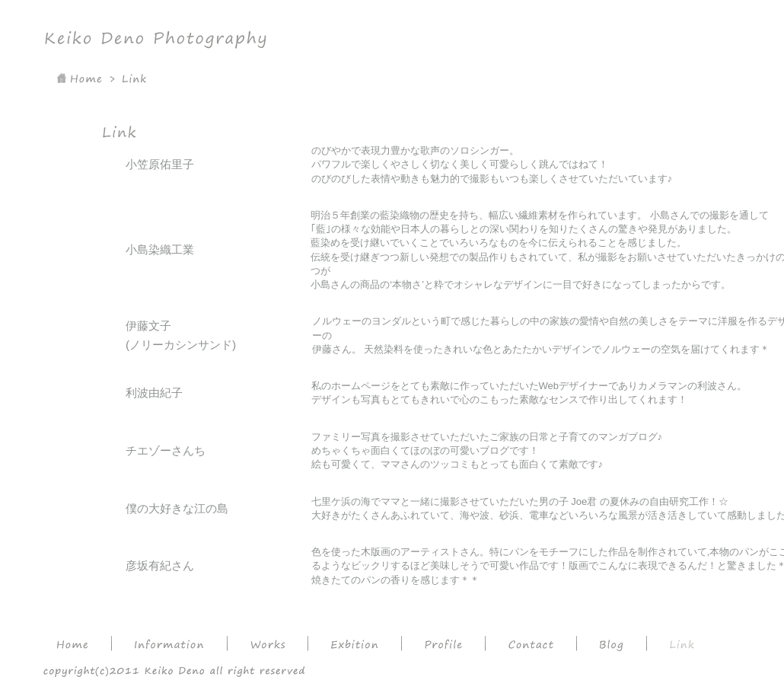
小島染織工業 (160, 249)
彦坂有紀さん (160, 565)
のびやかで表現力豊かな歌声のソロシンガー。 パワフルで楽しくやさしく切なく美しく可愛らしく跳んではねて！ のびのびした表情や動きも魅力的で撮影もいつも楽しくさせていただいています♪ (492, 164)
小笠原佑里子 (160, 164)
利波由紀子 (154, 393)
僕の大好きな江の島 (177, 508)
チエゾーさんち (166, 450)
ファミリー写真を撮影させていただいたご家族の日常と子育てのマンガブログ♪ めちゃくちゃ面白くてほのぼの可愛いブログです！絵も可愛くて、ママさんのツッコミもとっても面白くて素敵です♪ (487, 451)
